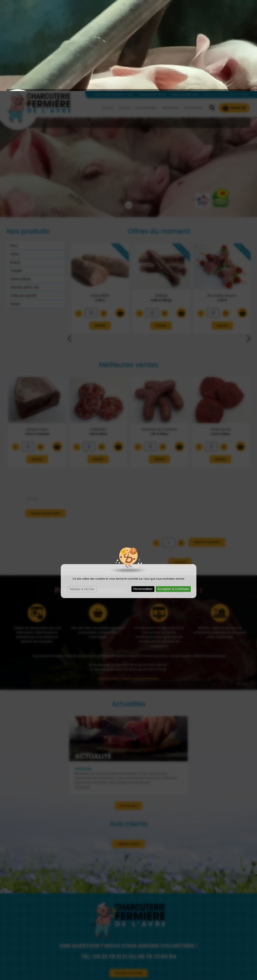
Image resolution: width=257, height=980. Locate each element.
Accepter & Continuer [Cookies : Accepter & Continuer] (173, 498)
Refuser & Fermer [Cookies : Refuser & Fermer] (82, 498)
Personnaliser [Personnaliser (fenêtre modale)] (143, 498)
